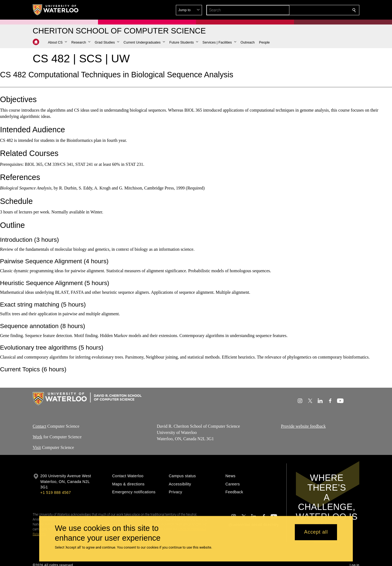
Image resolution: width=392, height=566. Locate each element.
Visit (37, 447)
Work (37, 437)
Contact (39, 426)
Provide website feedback (303, 426)
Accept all (316, 532)
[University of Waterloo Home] (56, 10)
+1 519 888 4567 (56, 492)
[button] (57, 42)
